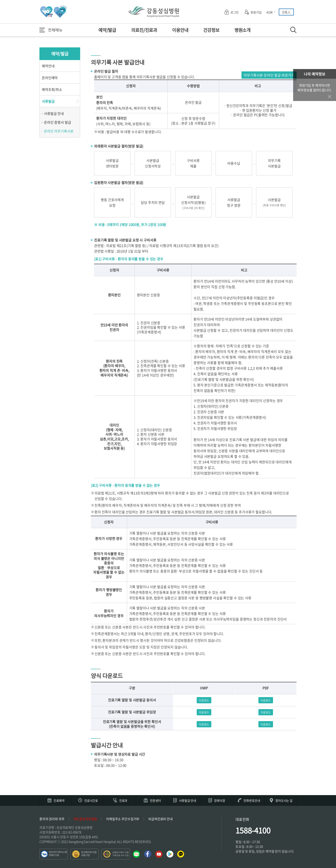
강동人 (286, 12)
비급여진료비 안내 (160, 819)
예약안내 (48, 66)
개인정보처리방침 (85, 819)
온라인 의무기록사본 (59, 131)
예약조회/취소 (52, 89)
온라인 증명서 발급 (58, 122)
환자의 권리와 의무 (52, 819)
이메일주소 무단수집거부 (123, 819)
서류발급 (48, 101)
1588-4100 (253, 830)
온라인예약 (50, 78)
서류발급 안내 (54, 113)
